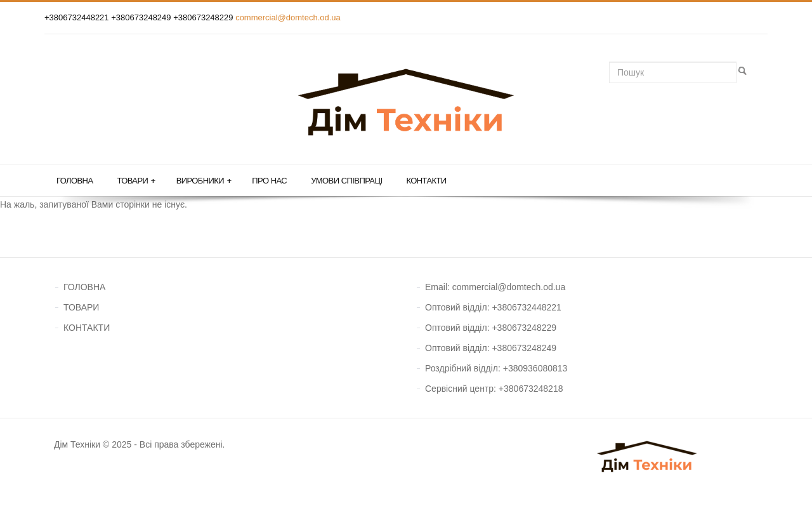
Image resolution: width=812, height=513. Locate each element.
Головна (75, 181)
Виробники (204, 181)
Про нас (269, 181)
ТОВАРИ (81, 307)
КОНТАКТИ (87, 328)
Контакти (426, 181)
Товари (136, 181)
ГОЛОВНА (84, 287)
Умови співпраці (346, 181)
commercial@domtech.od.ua (288, 17)
